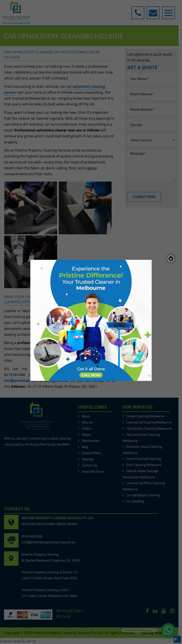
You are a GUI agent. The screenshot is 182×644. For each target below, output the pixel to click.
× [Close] (171, 259)
